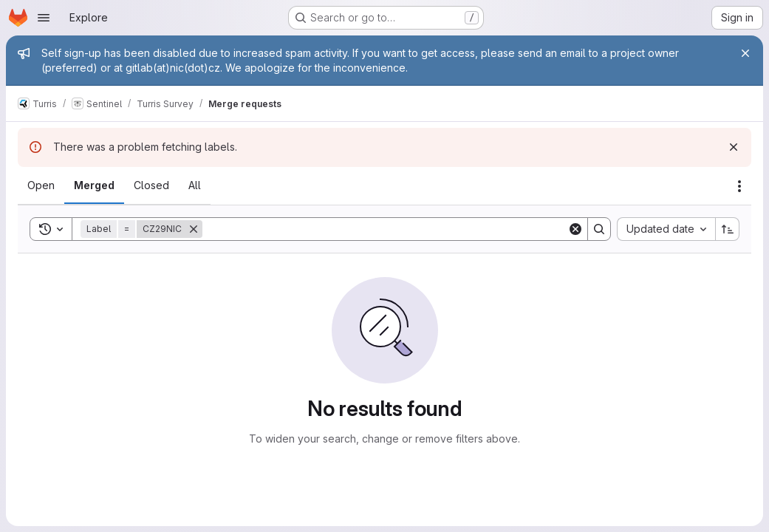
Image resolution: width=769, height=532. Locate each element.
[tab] (41, 185)
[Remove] (194, 229)
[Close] (745, 53)
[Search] (385, 229)
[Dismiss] (734, 147)
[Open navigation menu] (44, 18)
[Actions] (739, 186)
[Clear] (575, 229)
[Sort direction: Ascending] (728, 229)
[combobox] (666, 229)
